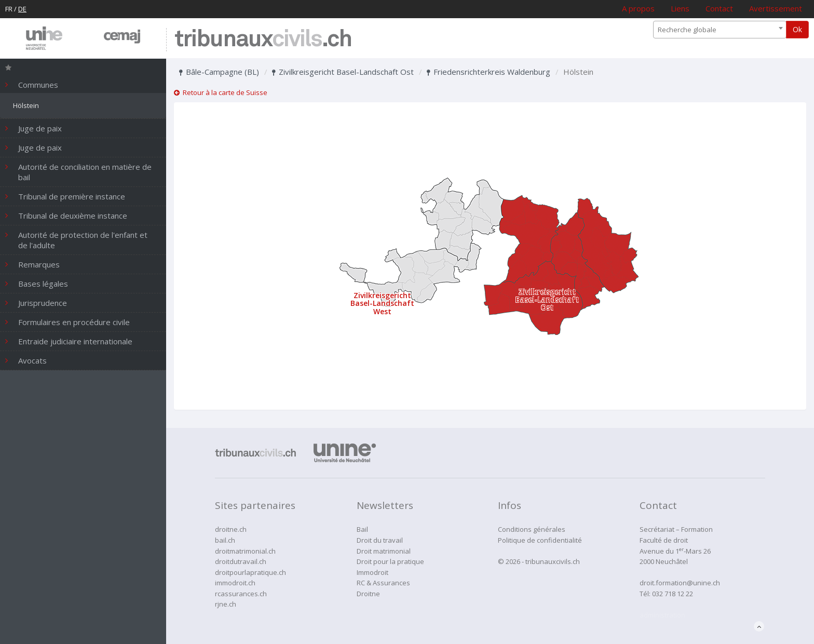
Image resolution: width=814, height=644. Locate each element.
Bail (362, 529)
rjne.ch (226, 604)
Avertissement (776, 8)
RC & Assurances (383, 583)
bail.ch (225, 540)
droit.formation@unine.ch (680, 583)
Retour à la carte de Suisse (221, 92)
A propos (638, 8)
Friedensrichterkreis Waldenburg (489, 72)
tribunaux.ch (263, 40)
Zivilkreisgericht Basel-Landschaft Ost (343, 72)
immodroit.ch (235, 583)
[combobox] (720, 30)
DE (22, 9)
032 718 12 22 (673, 594)
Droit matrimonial (384, 551)
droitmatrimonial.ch (245, 551)
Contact (719, 8)
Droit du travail (380, 540)
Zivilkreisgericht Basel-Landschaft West (382, 303)
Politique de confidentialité (540, 540)
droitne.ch (231, 529)
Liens (680, 8)
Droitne (368, 594)
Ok (797, 29)
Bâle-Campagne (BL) (219, 72)
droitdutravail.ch (241, 561)
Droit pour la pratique (390, 561)
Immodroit (372, 572)
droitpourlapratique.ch (250, 572)
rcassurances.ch (241, 594)
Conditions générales (532, 529)
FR (9, 9)
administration (662, 615)
